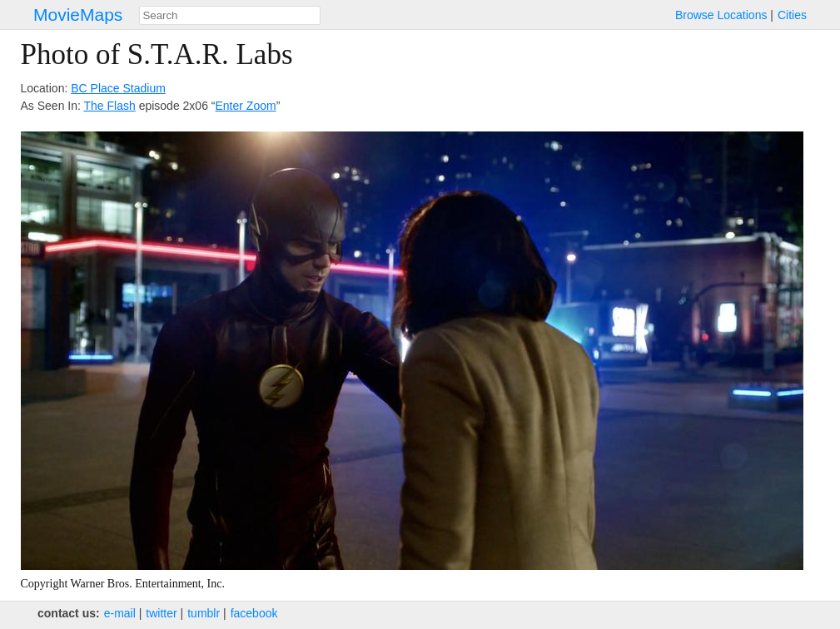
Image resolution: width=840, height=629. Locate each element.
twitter (161, 613)
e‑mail (120, 613)
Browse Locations (721, 15)
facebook (254, 613)
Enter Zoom (246, 106)
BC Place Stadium (118, 88)
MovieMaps (78, 15)
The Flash (110, 106)
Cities (792, 15)
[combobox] (230, 15)
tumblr (204, 613)
